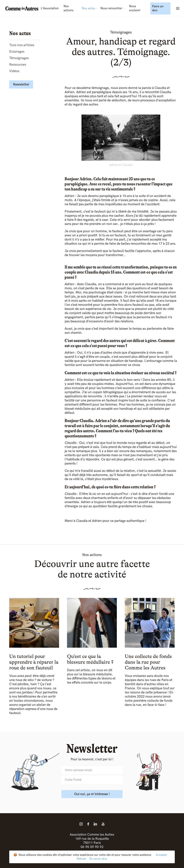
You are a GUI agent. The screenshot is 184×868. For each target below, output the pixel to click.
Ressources (18, 65)
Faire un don (158, 8)
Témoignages (19, 58)
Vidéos (14, 71)
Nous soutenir (135, 8)
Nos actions (68, 8)
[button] (90, 8)
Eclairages (17, 52)
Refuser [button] (81, 859)
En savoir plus (98, 859)
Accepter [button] (161, 855)
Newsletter (21, 84)
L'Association (50, 8)
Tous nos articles (22, 45)
